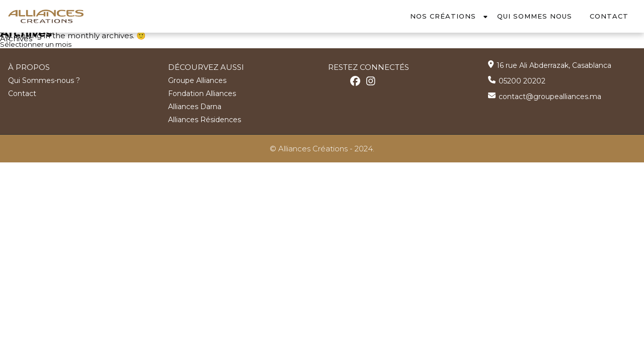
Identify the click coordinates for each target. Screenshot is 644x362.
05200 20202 (522, 80)
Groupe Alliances (197, 80)
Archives (16, 38)
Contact (609, 16)
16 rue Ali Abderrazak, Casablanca (554, 65)
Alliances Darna (195, 106)
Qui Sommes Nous (535, 16)
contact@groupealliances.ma (550, 96)
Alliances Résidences (205, 119)
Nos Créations (443, 16)
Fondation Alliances (202, 93)
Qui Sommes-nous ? (44, 80)
